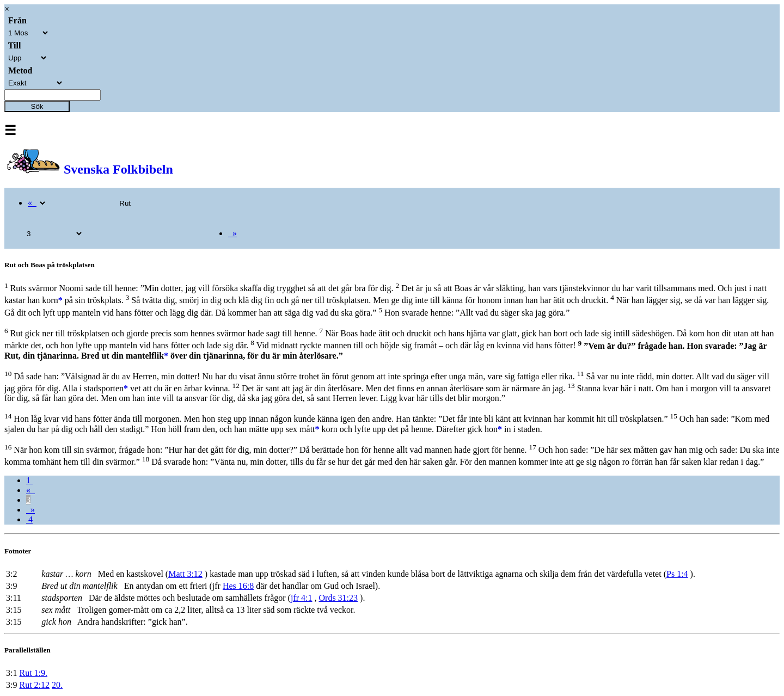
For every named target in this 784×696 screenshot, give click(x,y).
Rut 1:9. (33, 673)
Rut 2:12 (34, 685)
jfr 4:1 (302, 598)
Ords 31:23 (339, 598)
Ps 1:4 (677, 574)
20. (57, 685)
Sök (37, 106)
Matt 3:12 (185, 574)
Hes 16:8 (238, 586)
